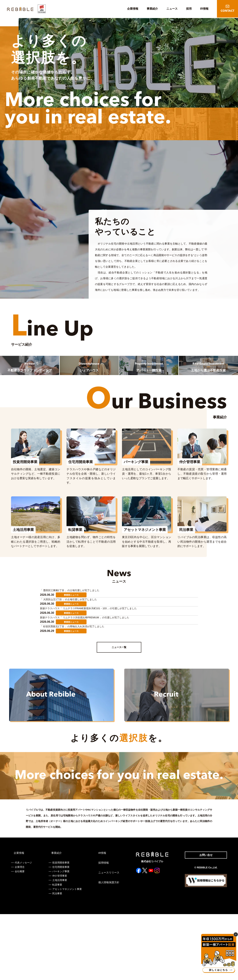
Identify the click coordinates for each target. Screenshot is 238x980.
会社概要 (20, 937)
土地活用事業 (59, 946)
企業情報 (133, 9)
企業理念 (20, 933)
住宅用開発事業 (61, 933)
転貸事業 (57, 951)
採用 (189, 9)
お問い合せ (205, 921)
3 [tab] (226, 102)
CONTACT (227, 11)
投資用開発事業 (61, 928)
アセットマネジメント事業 (67, 955)
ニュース (172, 9)
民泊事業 (57, 959)
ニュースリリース (108, 938)
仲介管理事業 (59, 942)
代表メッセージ (23, 928)
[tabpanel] (129, 65)
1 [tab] (220, 101)
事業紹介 (152, 9)
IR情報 (204, 9)
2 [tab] (223, 102)
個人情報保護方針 (108, 948)
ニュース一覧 (119, 701)
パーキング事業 (61, 937)
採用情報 (103, 929)
